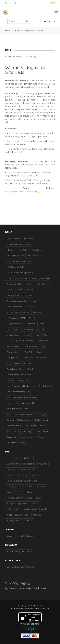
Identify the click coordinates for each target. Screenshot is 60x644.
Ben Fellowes (43, 431)
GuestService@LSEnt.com (26, 588)
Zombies (41, 329)
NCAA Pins (36, 475)
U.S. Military (12, 318)
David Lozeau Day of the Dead (20, 369)
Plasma (42, 324)
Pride (46, 335)
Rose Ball (31, 324)
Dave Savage (31, 426)
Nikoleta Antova (27, 437)
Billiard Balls (42, 341)
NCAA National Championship (20, 273)
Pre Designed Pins (15, 487)
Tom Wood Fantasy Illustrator (19, 380)
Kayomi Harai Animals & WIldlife (21, 403)
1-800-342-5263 (17, 583)
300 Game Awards (25, 341)
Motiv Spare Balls (14, 307)
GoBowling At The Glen (17, 278)
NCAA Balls (37, 250)
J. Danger (41, 414)
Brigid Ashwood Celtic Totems (20, 363)
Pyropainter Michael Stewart (19, 420)
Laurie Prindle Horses (42, 386)
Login (52, 3)
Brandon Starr (13, 431)
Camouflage (12, 329)
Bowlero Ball (12, 551)
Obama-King (27, 329)
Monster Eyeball (14, 346)
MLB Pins (43, 464)
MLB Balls (33, 256)
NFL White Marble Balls (17, 250)
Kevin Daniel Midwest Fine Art (20, 414)
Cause (39, 352)
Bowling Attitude (14, 521)
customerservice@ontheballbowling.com (25, 191)
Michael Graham (42, 420)
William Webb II (14, 426)
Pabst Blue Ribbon (25, 290)
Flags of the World (15, 324)
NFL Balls (28, 239)
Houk (43, 426)
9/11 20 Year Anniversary (18, 515)
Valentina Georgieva (15, 443)
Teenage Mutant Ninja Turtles (19, 295)
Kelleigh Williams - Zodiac (18, 409)
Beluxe (41, 437)
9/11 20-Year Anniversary (18, 335)
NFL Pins (28, 458)
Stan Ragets (28, 431)
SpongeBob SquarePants (18, 301)
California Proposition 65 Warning (21, 56)
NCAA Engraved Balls (40, 278)
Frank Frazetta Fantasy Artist (19, 375)
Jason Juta (11, 437)
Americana (38, 312)
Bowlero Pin (27, 551)
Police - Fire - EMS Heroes (18, 312)
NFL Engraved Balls (15, 256)
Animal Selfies (31, 346)
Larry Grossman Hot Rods (18, 386)
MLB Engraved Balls (16, 267)
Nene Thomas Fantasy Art (18, 392)
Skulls (9, 341)
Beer (44, 346)
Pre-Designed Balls (15, 284)
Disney (31, 284)
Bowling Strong (14, 352)
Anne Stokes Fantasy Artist (35, 358)
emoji (35, 301)
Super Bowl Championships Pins (21, 464)
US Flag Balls (27, 318)
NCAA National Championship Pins (22, 481)
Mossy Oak (31, 307)
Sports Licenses (13, 239)
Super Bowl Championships (19, 244)
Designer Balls (13, 358)
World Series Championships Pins (21, 470)
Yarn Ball (28, 352)
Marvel (10, 290)
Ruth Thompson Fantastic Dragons (22, 397)
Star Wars (42, 284)
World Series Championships (19, 261)
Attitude (37, 335)
